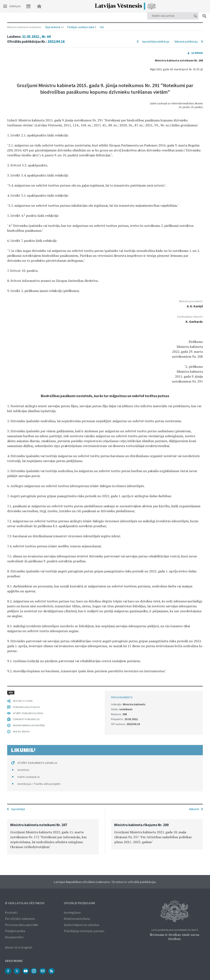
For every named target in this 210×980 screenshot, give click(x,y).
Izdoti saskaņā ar (29, 777)
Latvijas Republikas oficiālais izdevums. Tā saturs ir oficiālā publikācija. (105, 882)
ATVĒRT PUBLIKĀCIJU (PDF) (28, 713)
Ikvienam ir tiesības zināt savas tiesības (175, 937)
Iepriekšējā (18, 809)
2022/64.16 (56, 42)
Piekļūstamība (15, 931)
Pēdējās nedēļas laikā (81, 27)
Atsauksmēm (14, 937)
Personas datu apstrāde (22, 925)
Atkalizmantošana (77, 919)
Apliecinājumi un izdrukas (82, 925)
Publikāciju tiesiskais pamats (84, 931)
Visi (102, 27)
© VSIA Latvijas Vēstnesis (25, 903)
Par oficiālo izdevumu (20, 919)
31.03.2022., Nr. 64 (36, 37)
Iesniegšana (72, 912)
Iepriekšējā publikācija (156, 42)
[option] (53, 837)
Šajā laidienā (53, 27)
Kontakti (11, 912)
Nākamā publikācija (186, 42)
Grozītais (23, 770)
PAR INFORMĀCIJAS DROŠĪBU (29, 725)
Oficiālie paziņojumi (79, 903)
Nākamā (194, 809)
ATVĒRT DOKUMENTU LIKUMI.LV (37, 763)
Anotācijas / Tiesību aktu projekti (39, 784)
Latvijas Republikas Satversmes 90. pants (175, 930)
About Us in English (19, 947)
